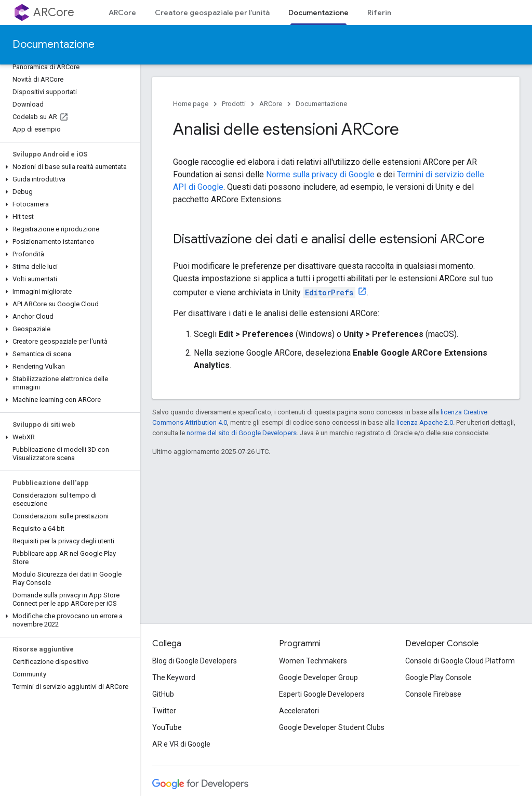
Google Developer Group (318, 677)
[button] (68, 167)
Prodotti (234, 104)
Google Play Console (438, 677)
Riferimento (389, 12)
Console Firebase (433, 694)
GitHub (163, 694)
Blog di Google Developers (195, 661)
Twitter (164, 711)
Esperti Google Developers (322, 694)
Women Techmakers (313, 661)
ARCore (54, 12)
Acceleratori (299, 711)
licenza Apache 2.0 (425, 422)
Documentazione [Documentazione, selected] (318, 12)
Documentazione (54, 44)
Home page (191, 104)
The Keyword (174, 677)
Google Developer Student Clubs (332, 727)
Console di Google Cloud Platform (460, 661)
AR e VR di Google (181, 744)
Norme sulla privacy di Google (320, 174)
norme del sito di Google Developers (242, 433)
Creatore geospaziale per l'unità (212, 12)
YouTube (167, 727)
